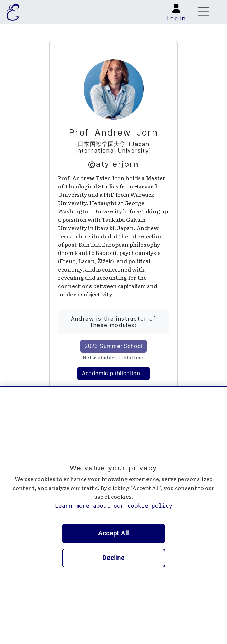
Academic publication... (113, 373)
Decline (113, 558)
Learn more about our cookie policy (114, 506)
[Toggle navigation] (204, 12)
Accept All (113, 533)
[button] (176, 14)
